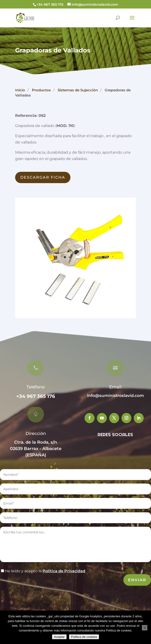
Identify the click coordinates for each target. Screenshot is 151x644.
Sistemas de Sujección (78, 90)
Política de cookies (84, 637)
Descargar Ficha (43, 177)
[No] (145, 628)
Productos (41, 90)
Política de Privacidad (64, 571)
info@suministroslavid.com (115, 396)
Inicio (20, 90)
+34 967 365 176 (36, 396)
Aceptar (59, 637)
